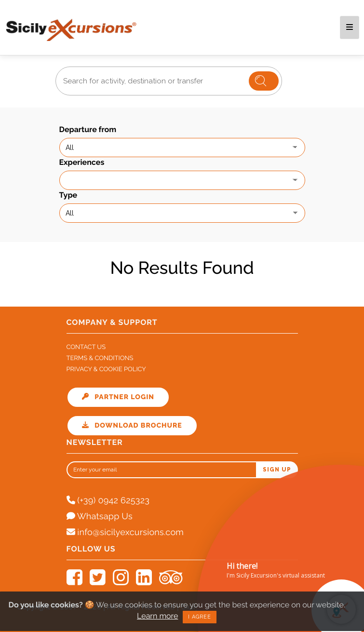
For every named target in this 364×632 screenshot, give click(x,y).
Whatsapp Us (100, 517)
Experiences (82, 162)
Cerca (264, 81)
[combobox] (169, 81)
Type (68, 195)
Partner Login (118, 397)
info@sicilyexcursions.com (125, 532)
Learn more (157, 614)
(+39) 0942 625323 (108, 501)
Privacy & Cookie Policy (106, 370)
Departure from (88, 129)
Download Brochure (132, 426)
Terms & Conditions (100, 358)
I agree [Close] (199, 615)
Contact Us (86, 347)
